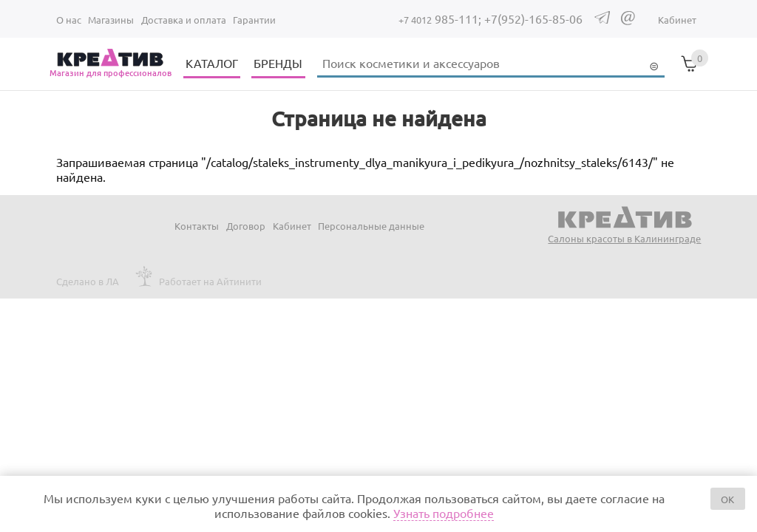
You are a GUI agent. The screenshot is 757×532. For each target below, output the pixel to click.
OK (727, 499)
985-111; (441, 18)
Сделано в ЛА (88, 281)
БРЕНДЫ (278, 63)
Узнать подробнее (444, 513)
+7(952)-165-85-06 (533, 18)
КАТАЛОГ (212, 63)
